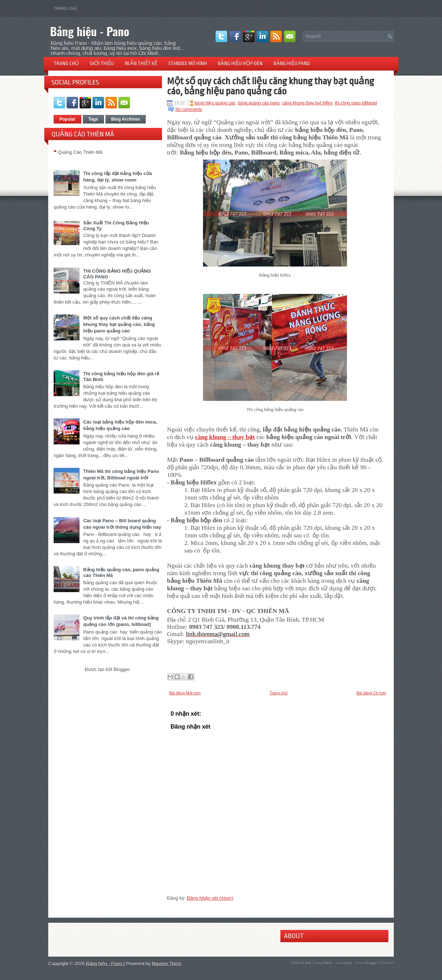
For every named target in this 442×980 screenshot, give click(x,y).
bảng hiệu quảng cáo (215, 103)
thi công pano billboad (356, 103)
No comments (189, 109)
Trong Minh (322, 963)
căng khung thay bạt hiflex (307, 103)
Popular (67, 119)
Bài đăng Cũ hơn (371, 693)
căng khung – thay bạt (225, 437)
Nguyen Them (166, 964)
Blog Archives (126, 119)
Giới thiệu (102, 63)
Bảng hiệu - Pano (90, 31)
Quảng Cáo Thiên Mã (80, 152)
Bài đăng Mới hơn (185, 693)
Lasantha (344, 963)
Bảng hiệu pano (292, 63)
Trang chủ (65, 8)
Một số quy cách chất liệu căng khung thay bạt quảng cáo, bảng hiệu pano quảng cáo (119, 324)
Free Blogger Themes (375, 963)
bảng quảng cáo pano (259, 103)
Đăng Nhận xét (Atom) (210, 898)
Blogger (121, 669)
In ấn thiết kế (141, 63)
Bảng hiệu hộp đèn (240, 63)
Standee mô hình (188, 63)
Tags (93, 119)
